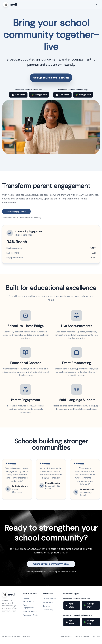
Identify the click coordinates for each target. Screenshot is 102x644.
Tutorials (47, 606)
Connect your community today (51, 564)
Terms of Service (82, 636)
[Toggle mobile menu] (96, 4)
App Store (18, 95)
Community (48, 610)
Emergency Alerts (30, 615)
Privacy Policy (66, 636)
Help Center (48, 602)
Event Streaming (30, 611)
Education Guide (50, 599)
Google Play (39, 95)
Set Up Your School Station (51, 78)
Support (96, 636)
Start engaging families (16, 211)
